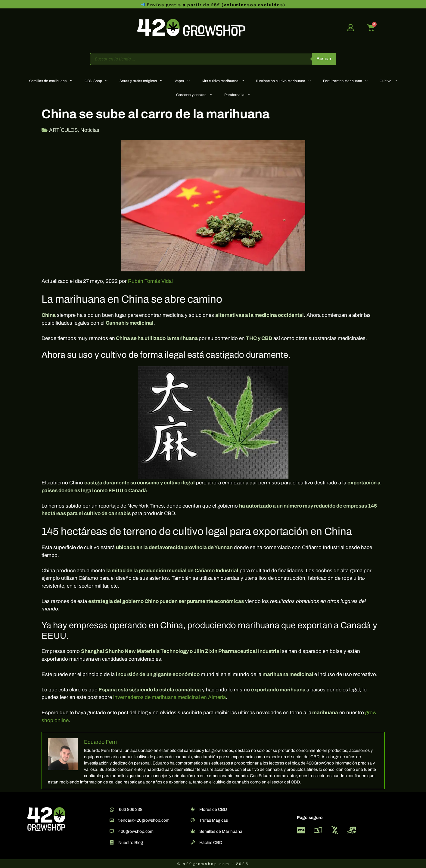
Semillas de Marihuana (221, 831)
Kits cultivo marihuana (223, 81)
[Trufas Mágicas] (193, 820)
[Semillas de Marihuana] (193, 831)
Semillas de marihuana (51, 81)
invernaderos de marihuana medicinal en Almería (169, 697)
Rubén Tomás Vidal (150, 281)
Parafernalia (237, 94)
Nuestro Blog (131, 843)
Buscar (324, 59)
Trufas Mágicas (214, 820)
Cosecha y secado (194, 94)
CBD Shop (96, 81)
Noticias (90, 130)
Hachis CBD (211, 843)
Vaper (182, 81)
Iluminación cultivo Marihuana (283, 81)
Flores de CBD (213, 809)
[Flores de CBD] (193, 809)
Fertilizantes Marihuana (345, 81)
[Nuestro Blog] (112, 842)
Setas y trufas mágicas (141, 81)
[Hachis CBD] (193, 842)
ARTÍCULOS (63, 130)
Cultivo (388, 81)
